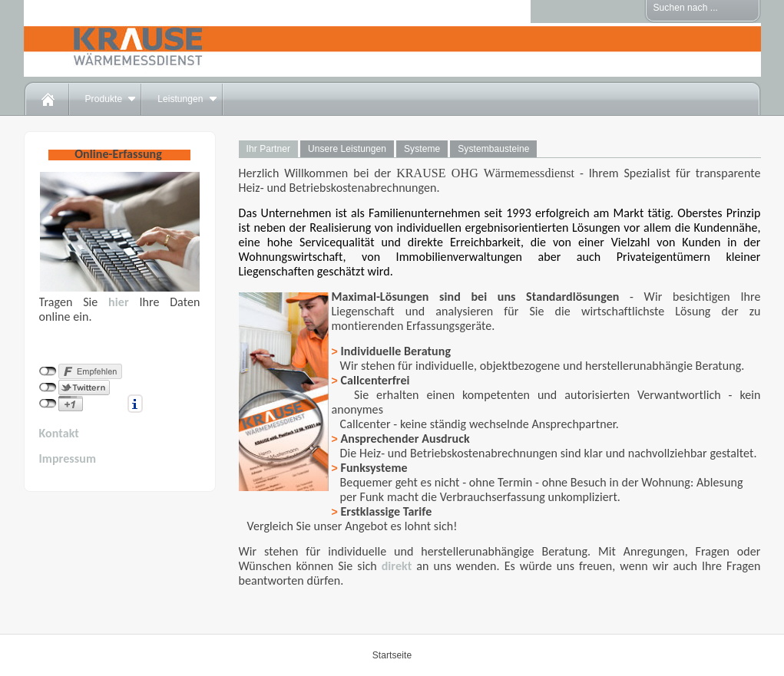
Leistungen (180, 99)
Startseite (392, 655)
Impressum (68, 458)
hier (119, 302)
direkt (397, 566)
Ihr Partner (269, 149)
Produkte (104, 99)
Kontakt (60, 433)
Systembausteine (493, 149)
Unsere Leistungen (347, 149)
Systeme (422, 149)
